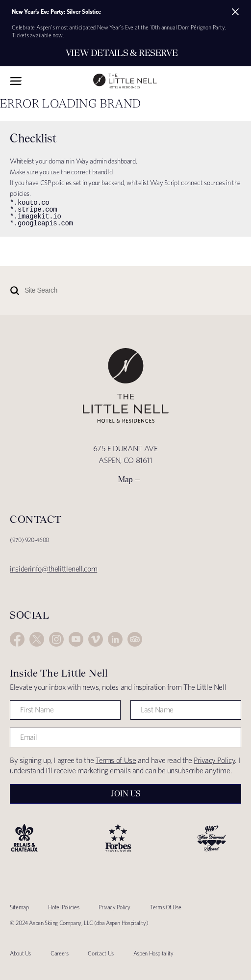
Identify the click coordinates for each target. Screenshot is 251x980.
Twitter (37, 639)
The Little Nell (125, 81)
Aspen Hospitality (153, 953)
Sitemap (19, 907)
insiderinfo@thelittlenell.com (53, 569)
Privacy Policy (214, 760)
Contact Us (100, 953)
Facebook (17, 639)
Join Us (125, 794)
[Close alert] (235, 12)
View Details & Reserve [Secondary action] (122, 53)
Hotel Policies (63, 907)
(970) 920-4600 (29, 540)
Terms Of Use (166, 907)
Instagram (56, 639)
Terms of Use (116, 760)
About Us (20, 953)
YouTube (76, 639)
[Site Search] (100, 291)
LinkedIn (115, 639)
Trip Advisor (135, 639)
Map (125, 479)
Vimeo (96, 639)
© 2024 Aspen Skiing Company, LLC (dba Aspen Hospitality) (79, 923)
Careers (59, 953)
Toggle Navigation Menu (16, 81)
